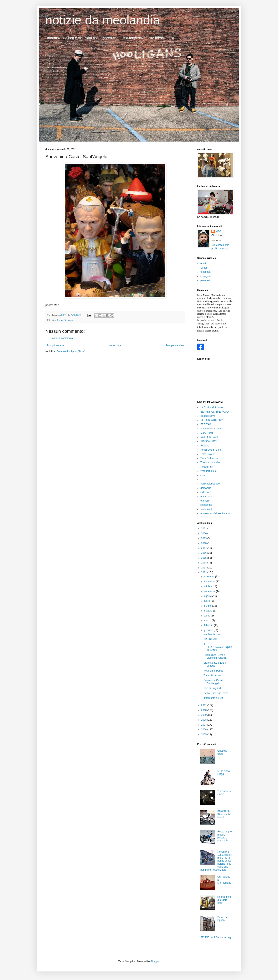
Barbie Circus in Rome (216, 693)
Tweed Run (207, 467)
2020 (204, 534)
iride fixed (206, 492)
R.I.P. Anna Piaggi (224, 773)
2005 (204, 735)
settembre (210, 591)
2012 (204, 572)
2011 (204, 705)
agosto (208, 596)
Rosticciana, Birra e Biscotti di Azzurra (215, 656)
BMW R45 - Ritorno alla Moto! (224, 814)
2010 (204, 710)
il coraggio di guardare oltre (224, 900)
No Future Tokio (209, 437)
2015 (204, 558)
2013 (204, 568)
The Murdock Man (210, 462)
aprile (208, 616)
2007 (204, 725)
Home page (115, 345)
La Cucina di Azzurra (212, 407)
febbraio (209, 625)
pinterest (205, 280)
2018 (204, 543)
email (203, 264)
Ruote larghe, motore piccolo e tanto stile (225, 836)
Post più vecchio (175, 345)
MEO (218, 231)
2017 (204, 548)
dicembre (210, 577)
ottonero (205, 501)
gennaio (209, 630)
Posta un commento (62, 338)
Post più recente (55, 345)
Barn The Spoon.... (223, 919)
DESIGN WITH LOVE (212, 420)
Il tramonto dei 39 (213, 698)
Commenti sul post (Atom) (71, 351)
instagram (206, 276)
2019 (204, 538)
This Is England (212, 688)
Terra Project (207, 454)
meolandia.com (212, 634)
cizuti (203, 475)
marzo (208, 620)
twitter (204, 268)
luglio (207, 601)
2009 (204, 715)
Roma (60, 320)
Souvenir (69, 320)
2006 (204, 730)
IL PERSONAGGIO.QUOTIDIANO (218, 647)
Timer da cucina (212, 676)
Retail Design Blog (211, 450)
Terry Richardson (210, 458)
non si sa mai (208, 497)
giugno (208, 606)
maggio (209, 611)
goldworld (206, 488)
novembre (210, 582)
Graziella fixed (222, 752)
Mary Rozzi (207, 433)
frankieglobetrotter (210, 484)
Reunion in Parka (213, 671)
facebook (205, 272)
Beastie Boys (208, 416)
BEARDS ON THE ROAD (215, 412)
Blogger (155, 962)
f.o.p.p (204, 480)
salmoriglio (206, 505)
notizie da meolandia (103, 20)
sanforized (206, 509)
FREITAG (206, 424)
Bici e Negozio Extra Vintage (215, 664)
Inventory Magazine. (212, 429)
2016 (204, 553)
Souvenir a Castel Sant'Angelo (213, 682)
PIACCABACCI (209, 441)
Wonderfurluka (208, 471)
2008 (204, 720)
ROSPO (205, 446)
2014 (204, 563)
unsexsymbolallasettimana (215, 513)
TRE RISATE (211, 639)
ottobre (208, 586)
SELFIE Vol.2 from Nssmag (216, 937)
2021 (204, 529)
